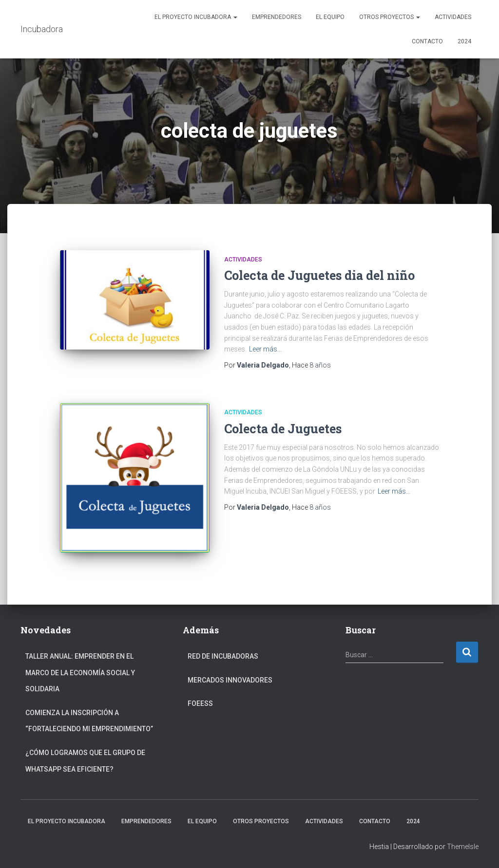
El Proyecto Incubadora (196, 17)
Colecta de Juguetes (283, 429)
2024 (464, 41)
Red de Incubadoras (223, 656)
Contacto (427, 41)
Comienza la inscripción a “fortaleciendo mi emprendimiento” (89, 721)
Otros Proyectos (390, 17)
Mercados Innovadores (230, 680)
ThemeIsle (463, 847)
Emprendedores (277, 17)
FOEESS (200, 703)
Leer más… (265, 349)
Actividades (453, 17)
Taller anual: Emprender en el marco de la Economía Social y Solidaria (80, 673)
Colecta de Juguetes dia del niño (319, 275)
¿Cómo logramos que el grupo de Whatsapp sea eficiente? (85, 761)
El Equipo (330, 17)
